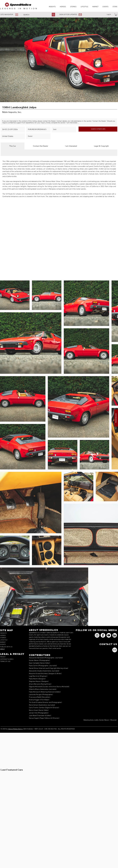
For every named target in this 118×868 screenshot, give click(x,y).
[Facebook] (103, 635)
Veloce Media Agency (15, 729)
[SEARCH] (35, 15)
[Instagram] (97, 635)
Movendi (113, 720)
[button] (11, 15)
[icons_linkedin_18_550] (115, 635)
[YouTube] (109, 635)
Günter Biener (104, 720)
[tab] (13, 146)
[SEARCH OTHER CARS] (98, 129)
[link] (116, 15)
